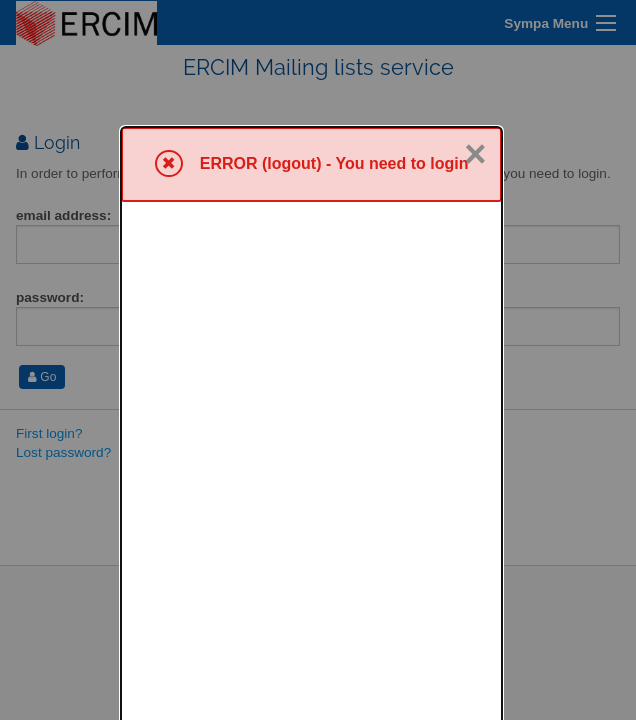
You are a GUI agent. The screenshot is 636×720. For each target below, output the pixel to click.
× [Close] (475, 27)
